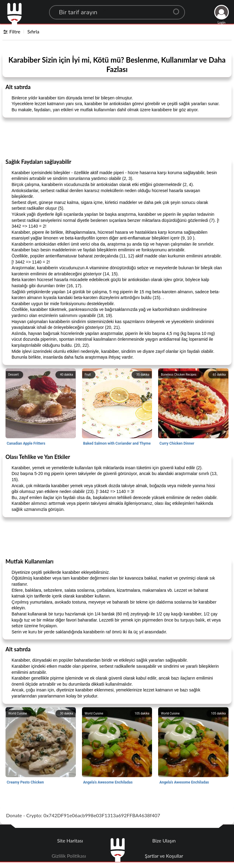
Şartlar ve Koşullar (164, 856)
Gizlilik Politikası (69, 856)
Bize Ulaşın (164, 840)
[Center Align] (178, 9)
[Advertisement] (117, 138)
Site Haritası (70, 840)
